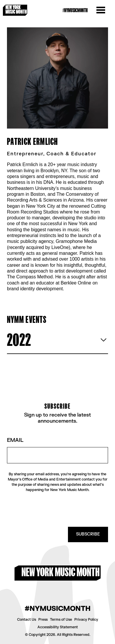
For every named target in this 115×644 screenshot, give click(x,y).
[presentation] (64, 510)
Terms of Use (61, 620)
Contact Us (27, 620)
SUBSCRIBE (88, 534)
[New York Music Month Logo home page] (15, 10)
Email (15, 441)
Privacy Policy (86, 620)
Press (43, 620)
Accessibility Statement (58, 627)
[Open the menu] (101, 10)
